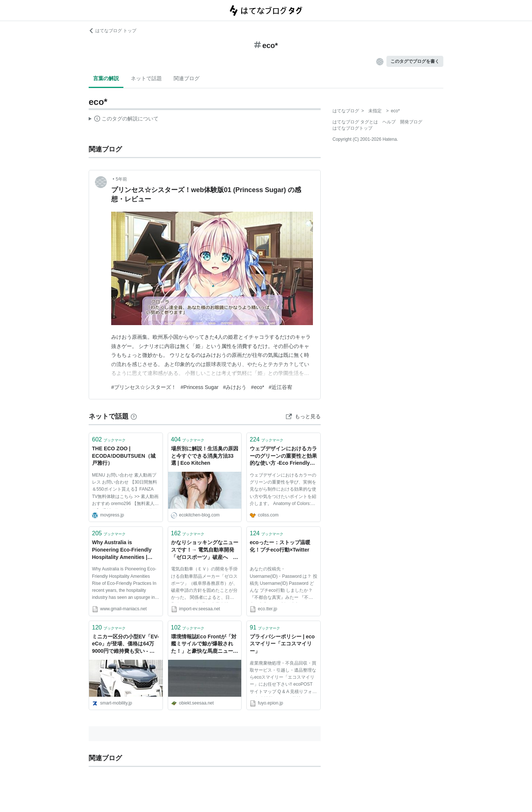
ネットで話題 (146, 78)
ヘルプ (389, 122)
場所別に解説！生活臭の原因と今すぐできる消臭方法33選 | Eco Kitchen (205, 456)
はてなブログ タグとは (355, 122)
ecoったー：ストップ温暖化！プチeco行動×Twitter (280, 546)
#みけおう (235, 387)
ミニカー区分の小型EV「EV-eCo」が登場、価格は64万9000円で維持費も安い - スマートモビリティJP (125, 644)
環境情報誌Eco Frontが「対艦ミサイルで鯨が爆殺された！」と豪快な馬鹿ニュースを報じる (205, 644)
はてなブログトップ (352, 128)
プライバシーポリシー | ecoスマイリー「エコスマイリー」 (282, 644)
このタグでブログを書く (415, 61)
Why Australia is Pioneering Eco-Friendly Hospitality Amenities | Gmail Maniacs (122, 550)
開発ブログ (411, 122)
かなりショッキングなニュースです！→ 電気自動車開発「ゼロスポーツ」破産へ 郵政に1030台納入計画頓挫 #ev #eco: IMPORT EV (205, 550)
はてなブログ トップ (112, 31)
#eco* (258, 387)
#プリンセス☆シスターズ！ (144, 387)
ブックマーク (109, 439)
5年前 (121, 179)
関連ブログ (187, 78)
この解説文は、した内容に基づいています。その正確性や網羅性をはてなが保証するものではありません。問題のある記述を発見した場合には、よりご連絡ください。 (124, 120)
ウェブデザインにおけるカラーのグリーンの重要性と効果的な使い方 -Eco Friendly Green (283, 456)
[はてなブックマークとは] (134, 416)
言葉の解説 (106, 78)
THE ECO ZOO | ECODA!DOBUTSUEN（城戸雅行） (124, 456)
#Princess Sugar (200, 387)
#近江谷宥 (280, 387)
